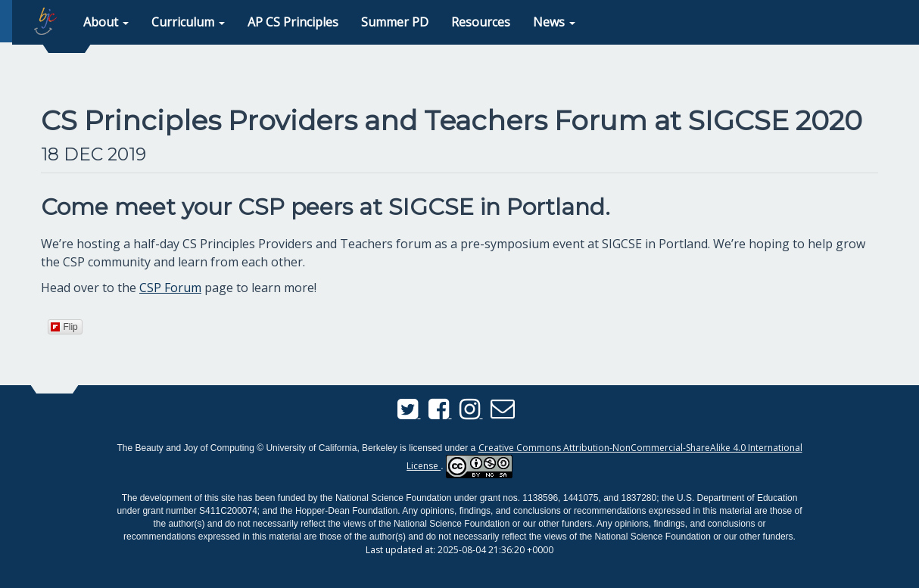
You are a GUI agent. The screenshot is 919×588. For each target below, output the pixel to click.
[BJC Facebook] (440, 413)
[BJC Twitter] (409, 413)
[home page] (45, 21)
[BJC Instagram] (471, 413)
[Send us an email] (503, 413)
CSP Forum (170, 288)
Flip (64, 327)
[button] (106, 22)
